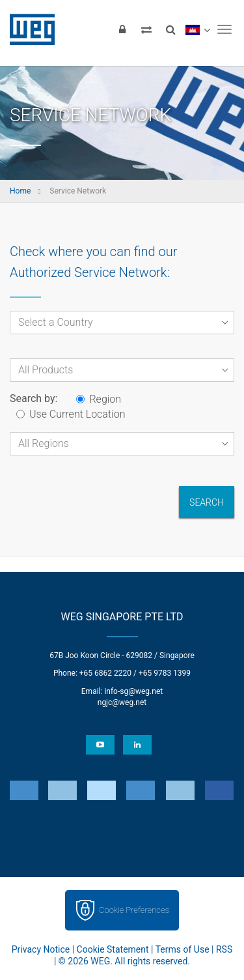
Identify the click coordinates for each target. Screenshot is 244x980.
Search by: (34, 398)
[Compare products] (146, 29)
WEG (28, 29)
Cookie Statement (113, 949)
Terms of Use (183, 949)
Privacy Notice (41, 949)
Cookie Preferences (134, 910)
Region (99, 399)
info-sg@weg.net (133, 691)
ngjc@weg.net (122, 702)
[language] (197, 29)
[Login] (122, 29)
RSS (224, 949)
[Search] (170, 29)
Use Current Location (71, 414)
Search (207, 502)
